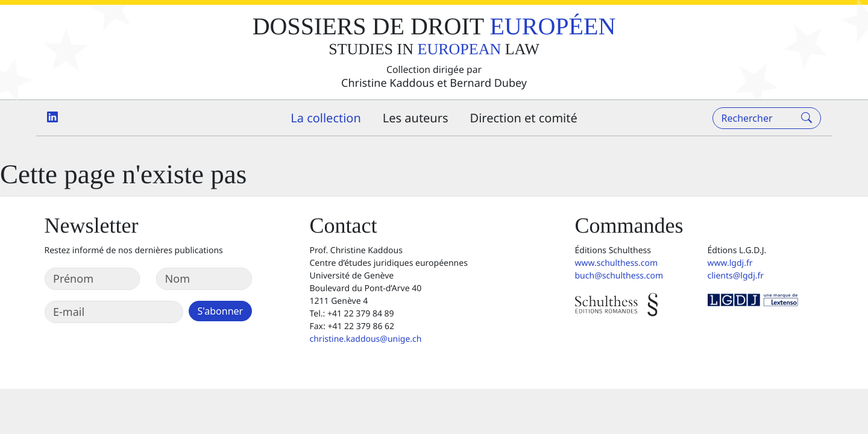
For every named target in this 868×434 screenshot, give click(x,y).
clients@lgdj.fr (736, 276)
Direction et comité (524, 118)
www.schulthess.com (617, 263)
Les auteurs (416, 118)
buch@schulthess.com (619, 276)
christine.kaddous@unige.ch (366, 339)
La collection (326, 118)
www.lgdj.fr (730, 263)
